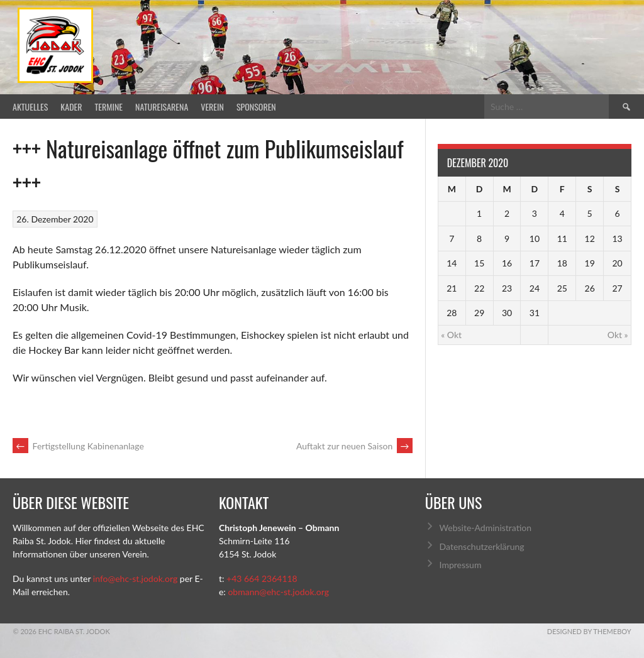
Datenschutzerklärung (482, 546)
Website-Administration (486, 528)
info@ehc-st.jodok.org (135, 578)
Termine (109, 107)
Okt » (618, 335)
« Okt (451, 335)
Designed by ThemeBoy (589, 631)
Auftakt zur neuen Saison (354, 446)
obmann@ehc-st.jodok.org (278, 592)
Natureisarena (162, 107)
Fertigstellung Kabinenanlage (78, 446)
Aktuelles (30, 107)
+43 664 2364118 (262, 578)
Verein (212, 107)
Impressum (461, 565)
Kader (71, 107)
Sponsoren (256, 107)
